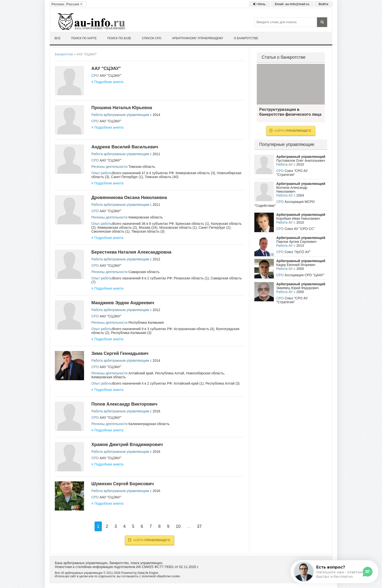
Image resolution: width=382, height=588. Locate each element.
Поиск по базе (119, 38)
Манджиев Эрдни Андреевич (123, 303)
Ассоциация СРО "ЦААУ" (304, 275)
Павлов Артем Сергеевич (296, 242)
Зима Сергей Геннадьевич (120, 353)
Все (57, 38)
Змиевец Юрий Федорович (297, 288)
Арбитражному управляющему (198, 38)
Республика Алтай (169, 373)
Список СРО (152, 38)
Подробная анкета (107, 82)
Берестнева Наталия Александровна (131, 252)
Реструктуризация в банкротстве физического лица (291, 84)
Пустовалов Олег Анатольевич (301, 161)
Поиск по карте (84, 38)
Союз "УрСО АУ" (298, 252)
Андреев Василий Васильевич (125, 147)
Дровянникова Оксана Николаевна (129, 198)
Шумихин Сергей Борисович (123, 484)
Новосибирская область (205, 373)
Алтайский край (141, 373)
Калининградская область (149, 424)
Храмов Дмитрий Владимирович (127, 445)
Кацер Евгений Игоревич (296, 265)
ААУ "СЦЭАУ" (106, 68)
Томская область (142, 167)
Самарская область (144, 272)
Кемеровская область (146, 217)
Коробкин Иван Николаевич (298, 218)
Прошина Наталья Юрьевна (122, 108)
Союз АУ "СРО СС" (300, 229)
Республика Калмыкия (146, 322)
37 (199, 526)
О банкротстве (246, 38)
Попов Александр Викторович (124, 404)
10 (178, 526)
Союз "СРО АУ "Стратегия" (292, 173)
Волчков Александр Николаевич (292, 190)
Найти (149, 540)
